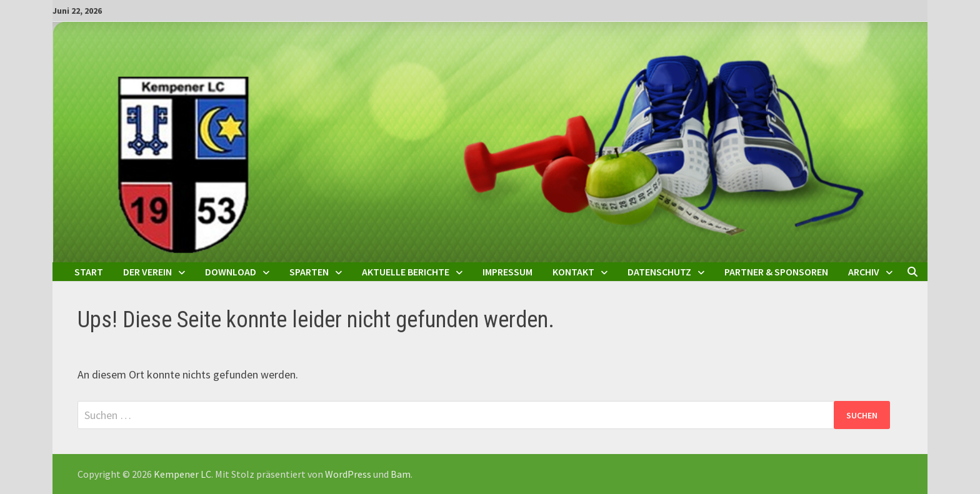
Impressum (507, 272)
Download (231, 272)
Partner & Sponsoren (776, 272)
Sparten (309, 272)
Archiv (864, 272)
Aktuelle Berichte (406, 272)
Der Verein (147, 272)
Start (89, 272)
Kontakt (573, 272)
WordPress (348, 474)
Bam (401, 474)
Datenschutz (659, 272)
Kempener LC (182, 474)
